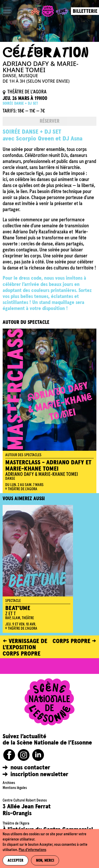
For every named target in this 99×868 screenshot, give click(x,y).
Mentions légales (15, 788)
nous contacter (30, 768)
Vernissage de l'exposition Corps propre (25, 647)
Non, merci (45, 861)
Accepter (15, 861)
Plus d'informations (32, 850)
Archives (9, 783)
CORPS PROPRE (71, 641)
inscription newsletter (39, 774)
